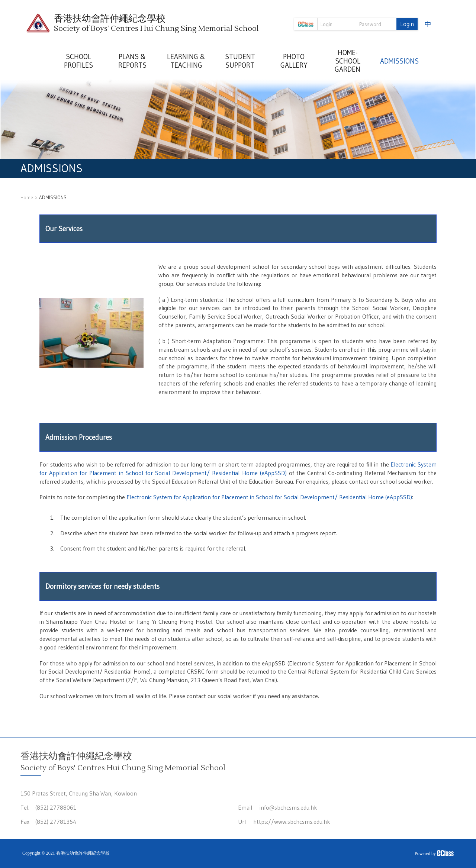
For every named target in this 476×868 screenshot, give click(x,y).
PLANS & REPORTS (132, 61)
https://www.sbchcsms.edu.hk (292, 822)
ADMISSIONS (399, 61)
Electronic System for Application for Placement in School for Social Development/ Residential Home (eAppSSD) (269, 497)
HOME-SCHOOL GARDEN (348, 61)
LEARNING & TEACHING (186, 61)
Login (407, 24)
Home (27, 197)
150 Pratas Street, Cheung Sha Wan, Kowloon (79, 793)
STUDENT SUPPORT (240, 61)
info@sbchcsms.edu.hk (288, 807)
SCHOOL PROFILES (78, 61)
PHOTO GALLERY (294, 61)
